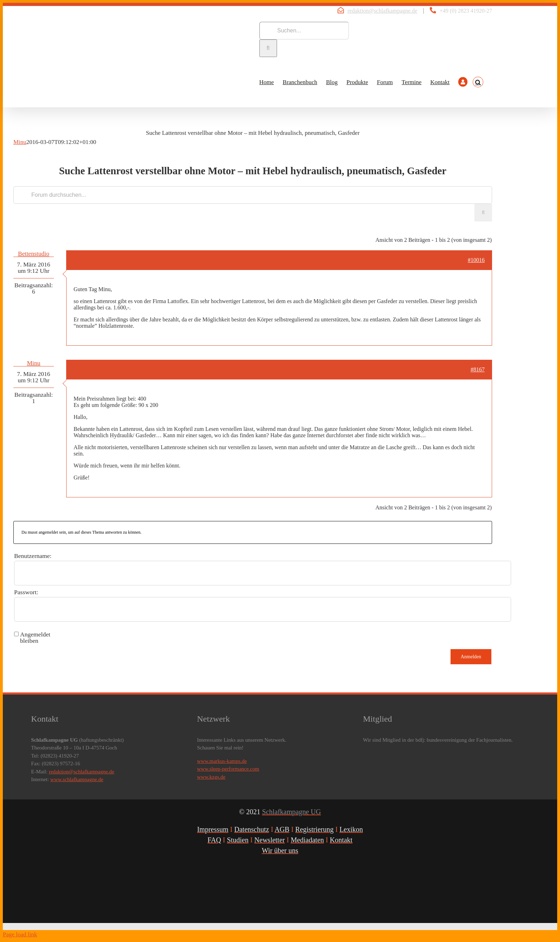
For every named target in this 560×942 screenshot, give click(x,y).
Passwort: (26, 592)
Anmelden (471, 657)
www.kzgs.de (211, 777)
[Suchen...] (304, 31)
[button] (478, 82)
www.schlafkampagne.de (77, 779)
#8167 (478, 369)
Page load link (20, 934)
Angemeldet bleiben (35, 638)
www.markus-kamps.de (222, 761)
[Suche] (268, 48)
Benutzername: (33, 556)
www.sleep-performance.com (228, 769)
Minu (20, 142)
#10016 (476, 260)
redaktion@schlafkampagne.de (382, 11)
